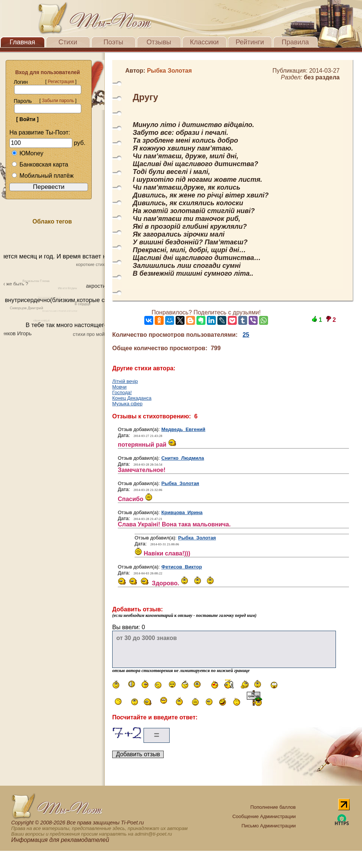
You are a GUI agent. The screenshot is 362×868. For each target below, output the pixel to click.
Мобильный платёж (43, 176)
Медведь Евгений (183, 429)
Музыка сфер (127, 404)
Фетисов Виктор (182, 567)
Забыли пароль (58, 101)
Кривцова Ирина (182, 512)
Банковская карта (40, 164)
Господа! (122, 392)
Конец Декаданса (132, 398)
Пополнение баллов (273, 807)
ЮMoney (27, 153)
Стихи (68, 42)
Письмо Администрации (269, 826)
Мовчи (119, 387)
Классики (204, 42)
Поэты (114, 42)
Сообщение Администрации (264, 816)
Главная (23, 42)
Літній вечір (125, 381)
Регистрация (61, 82)
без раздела (322, 77)
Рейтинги (250, 42)
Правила (295, 42)
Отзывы (159, 42)
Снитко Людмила (183, 458)
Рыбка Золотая (180, 483)
